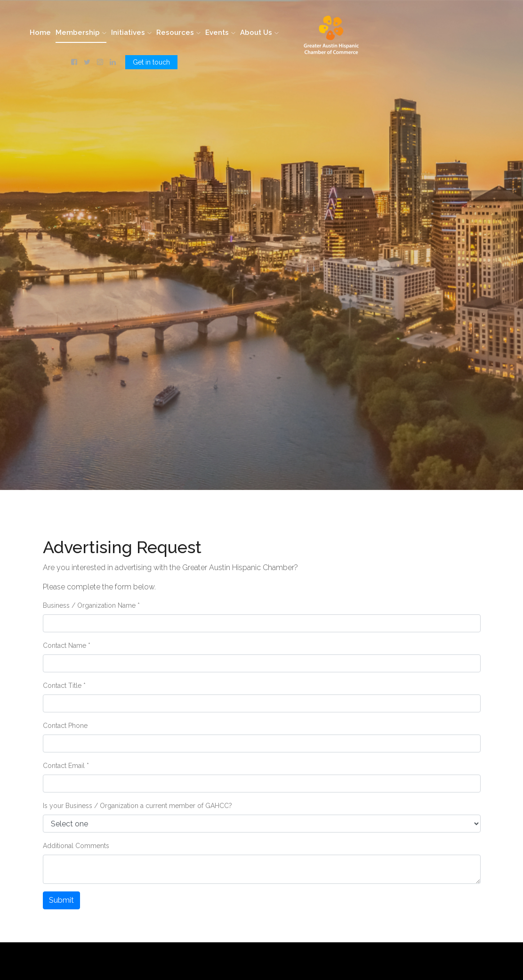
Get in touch (151, 62)
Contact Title (64, 686)
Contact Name (67, 645)
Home (40, 33)
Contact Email (66, 766)
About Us (259, 33)
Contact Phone (65, 726)
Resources (178, 33)
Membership (81, 33)
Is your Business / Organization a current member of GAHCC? (137, 806)
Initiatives (131, 33)
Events (220, 33)
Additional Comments (76, 846)
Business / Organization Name (91, 605)
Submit (61, 900)
